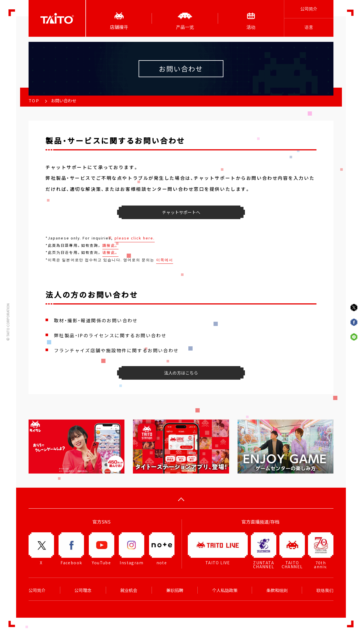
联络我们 (325, 590)
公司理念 (83, 590)
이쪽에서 (165, 260)
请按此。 (110, 252)
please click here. (135, 238)
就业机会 (129, 590)
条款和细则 (277, 590)
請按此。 (110, 245)
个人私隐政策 (225, 590)
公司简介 (309, 9)
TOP (34, 101)
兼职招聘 (175, 590)
